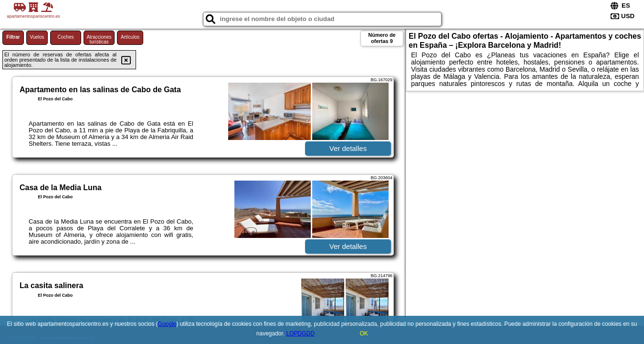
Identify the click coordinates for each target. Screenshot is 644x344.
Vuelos (37, 37)
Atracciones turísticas (99, 39)
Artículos (130, 37)
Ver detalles (348, 148)
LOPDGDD (301, 333)
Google (167, 324)
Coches (66, 37)
